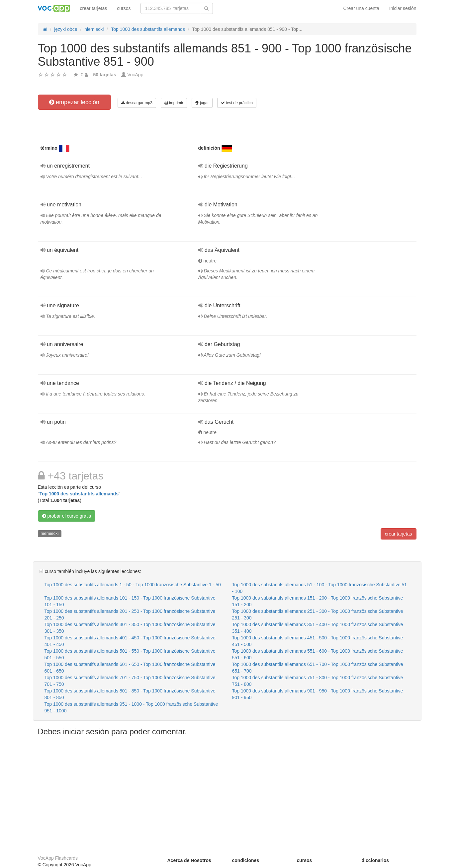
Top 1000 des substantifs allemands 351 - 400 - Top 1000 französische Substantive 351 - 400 (318, 628)
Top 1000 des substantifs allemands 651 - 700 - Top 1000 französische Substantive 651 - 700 (318, 668)
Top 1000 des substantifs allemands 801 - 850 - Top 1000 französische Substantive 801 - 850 (130, 694)
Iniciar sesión (403, 8)
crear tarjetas (94, 8)
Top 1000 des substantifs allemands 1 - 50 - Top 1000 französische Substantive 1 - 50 (133, 585)
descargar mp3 (137, 103)
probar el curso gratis (67, 516)
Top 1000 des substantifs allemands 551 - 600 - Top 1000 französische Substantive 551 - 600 (318, 654)
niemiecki (49, 533)
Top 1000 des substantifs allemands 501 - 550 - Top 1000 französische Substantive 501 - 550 (130, 654)
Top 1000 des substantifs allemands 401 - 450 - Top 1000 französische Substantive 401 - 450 (130, 641)
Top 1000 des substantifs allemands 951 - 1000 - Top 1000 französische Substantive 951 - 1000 (131, 707)
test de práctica (237, 103)
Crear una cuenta (361, 8)
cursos (124, 8)
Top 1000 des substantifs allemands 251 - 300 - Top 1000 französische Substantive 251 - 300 (318, 615)
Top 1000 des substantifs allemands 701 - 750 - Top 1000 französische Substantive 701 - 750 (130, 681)
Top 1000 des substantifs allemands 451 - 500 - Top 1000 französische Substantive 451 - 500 (318, 641)
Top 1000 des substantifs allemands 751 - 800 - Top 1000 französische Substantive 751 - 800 (318, 681)
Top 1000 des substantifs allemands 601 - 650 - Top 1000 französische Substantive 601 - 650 (130, 668)
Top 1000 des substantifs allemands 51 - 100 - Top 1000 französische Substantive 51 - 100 (320, 588)
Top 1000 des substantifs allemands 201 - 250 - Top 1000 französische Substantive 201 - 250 (130, 615)
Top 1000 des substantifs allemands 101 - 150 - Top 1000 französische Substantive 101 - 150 (130, 601)
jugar (202, 103)
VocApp (135, 75)
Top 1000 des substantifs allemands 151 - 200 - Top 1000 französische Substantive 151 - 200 (318, 601)
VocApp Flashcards (58, 858)
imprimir (174, 103)
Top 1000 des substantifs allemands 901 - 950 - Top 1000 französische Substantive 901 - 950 (318, 694)
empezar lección (74, 102)
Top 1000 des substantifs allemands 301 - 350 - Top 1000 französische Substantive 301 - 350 (130, 628)
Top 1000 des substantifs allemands (79, 494)
